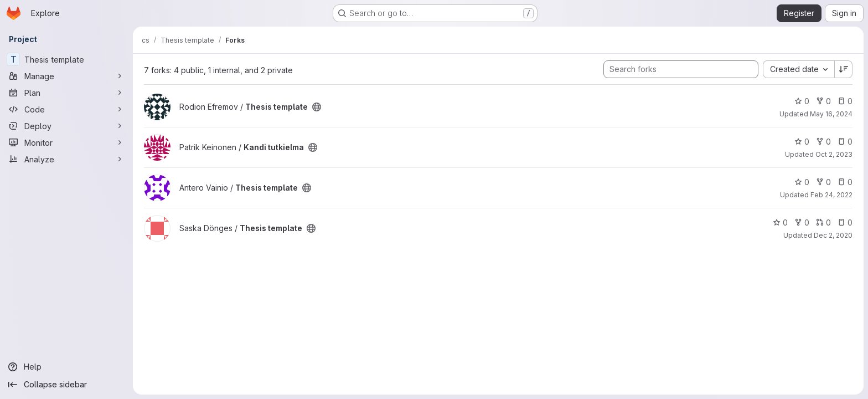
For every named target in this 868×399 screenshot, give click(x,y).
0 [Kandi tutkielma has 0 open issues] (845, 142)
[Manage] (66, 76)
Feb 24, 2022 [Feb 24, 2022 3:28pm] (831, 195)
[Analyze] (66, 159)
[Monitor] (66, 142)
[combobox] (799, 69)
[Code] (66, 109)
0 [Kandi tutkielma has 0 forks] (823, 142)
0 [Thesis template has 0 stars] (802, 101)
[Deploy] (66, 126)
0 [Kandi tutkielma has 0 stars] (802, 142)
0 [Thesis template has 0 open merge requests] (823, 222)
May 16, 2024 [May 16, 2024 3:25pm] (831, 114)
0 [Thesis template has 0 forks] (823, 101)
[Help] (66, 367)
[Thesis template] (66, 59)
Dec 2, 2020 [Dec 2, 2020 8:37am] (833, 235)
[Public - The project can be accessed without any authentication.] (317, 107)
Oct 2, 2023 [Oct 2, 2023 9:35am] (834, 154)
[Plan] (66, 93)
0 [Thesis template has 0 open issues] (845, 101)
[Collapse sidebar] (66, 385)
